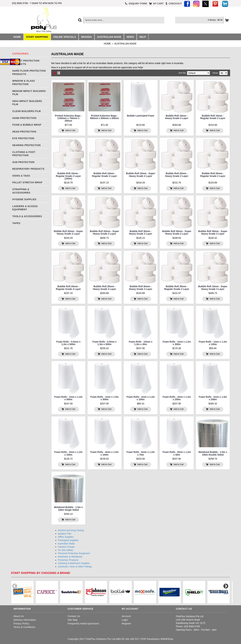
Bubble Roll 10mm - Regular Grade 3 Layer (104, 175)
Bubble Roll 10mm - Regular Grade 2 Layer (213, 117)
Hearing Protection (27, 145)
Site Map (73, 620)
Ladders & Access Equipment (25, 208)
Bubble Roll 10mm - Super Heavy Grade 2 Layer (141, 175)
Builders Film (65, 534)
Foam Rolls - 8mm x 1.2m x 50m (177, 453)
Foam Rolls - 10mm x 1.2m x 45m (141, 343)
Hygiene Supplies (24, 199)
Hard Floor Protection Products (29, 72)
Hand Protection (24, 118)
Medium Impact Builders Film (29, 93)
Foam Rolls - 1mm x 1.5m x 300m (105, 398)
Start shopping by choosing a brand (41, 573)
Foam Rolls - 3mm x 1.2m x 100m (68, 453)
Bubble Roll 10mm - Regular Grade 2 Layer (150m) (68, 176)
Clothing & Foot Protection (24, 154)
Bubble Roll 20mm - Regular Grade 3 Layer (68, 288)
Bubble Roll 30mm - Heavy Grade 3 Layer (141, 288)
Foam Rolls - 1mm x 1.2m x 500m (68, 398)
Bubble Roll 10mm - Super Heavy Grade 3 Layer (213, 288)
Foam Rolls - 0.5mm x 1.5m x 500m (105, 343)
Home (107, 44)
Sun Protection (23, 162)
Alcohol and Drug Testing (71, 530)
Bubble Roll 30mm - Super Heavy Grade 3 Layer (213, 232)
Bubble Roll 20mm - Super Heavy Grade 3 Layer (105, 232)
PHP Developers (150, 639)
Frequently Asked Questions (83, 624)
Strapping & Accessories (21, 191)
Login (125, 620)
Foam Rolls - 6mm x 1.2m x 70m (141, 453)
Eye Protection (23, 138)
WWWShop (167, 639)
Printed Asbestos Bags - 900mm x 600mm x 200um (105, 117)
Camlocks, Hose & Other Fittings (75, 567)
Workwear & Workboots (70, 557)
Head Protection (24, 132)
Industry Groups (66, 547)
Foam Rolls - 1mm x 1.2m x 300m (177, 343)
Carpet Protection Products (26, 62)
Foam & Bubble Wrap (27, 125)
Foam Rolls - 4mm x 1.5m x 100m (105, 453)
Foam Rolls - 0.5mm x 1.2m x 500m (68, 343)
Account (126, 616)
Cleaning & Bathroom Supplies (74, 563)
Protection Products (68, 560)
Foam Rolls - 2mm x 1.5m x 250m (213, 398)
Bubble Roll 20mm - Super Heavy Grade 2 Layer (68, 232)
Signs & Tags (21, 176)
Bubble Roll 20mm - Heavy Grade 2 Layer (177, 175)
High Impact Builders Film (27, 103)
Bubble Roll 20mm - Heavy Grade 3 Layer (105, 288)
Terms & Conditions (24, 627)
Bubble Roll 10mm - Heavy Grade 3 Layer (177, 117)
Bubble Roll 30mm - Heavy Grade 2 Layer (141, 232)
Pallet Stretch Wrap (27, 182)
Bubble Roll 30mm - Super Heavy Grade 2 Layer (177, 232)
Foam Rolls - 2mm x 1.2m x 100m (141, 398)
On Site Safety (65, 550)
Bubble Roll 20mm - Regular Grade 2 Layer (213, 175)
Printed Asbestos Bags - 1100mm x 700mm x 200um (68, 118)
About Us (19, 616)
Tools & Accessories (27, 216)
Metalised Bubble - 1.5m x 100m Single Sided (68, 508)
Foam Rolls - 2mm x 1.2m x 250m (177, 398)
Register (126, 624)
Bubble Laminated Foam (141, 116)
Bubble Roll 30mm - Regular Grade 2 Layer (177, 288)
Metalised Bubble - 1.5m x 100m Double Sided (213, 453)
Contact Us (74, 616)
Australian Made (125, 44)
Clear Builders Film (27, 111)
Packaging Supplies (68, 540)
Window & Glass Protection (24, 82)
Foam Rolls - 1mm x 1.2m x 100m (213, 343)
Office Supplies (66, 537)
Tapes (16, 223)
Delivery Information (25, 620)
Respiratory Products (28, 169)
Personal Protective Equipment (74, 553)
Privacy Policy (21, 624)
